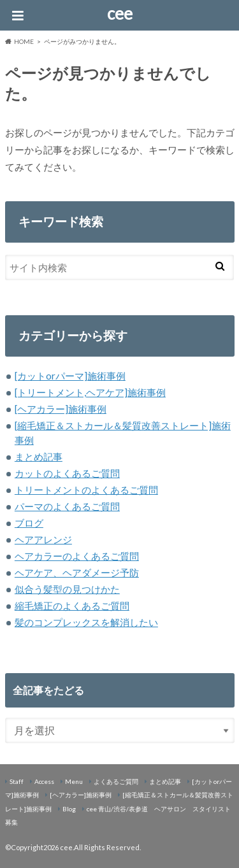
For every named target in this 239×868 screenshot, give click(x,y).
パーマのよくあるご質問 (67, 506)
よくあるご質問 (116, 781)
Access (44, 781)
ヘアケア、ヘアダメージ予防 (77, 573)
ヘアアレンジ (43, 539)
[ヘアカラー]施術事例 (61, 409)
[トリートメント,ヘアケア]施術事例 (90, 392)
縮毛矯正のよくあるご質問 (72, 606)
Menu (74, 781)
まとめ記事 (39, 457)
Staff (17, 781)
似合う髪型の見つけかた (67, 589)
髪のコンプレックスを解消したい (86, 622)
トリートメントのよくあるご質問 (86, 490)
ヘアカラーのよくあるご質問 (77, 556)
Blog (69, 809)
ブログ (29, 523)
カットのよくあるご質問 (67, 473)
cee (120, 13)
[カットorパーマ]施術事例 (70, 376)
